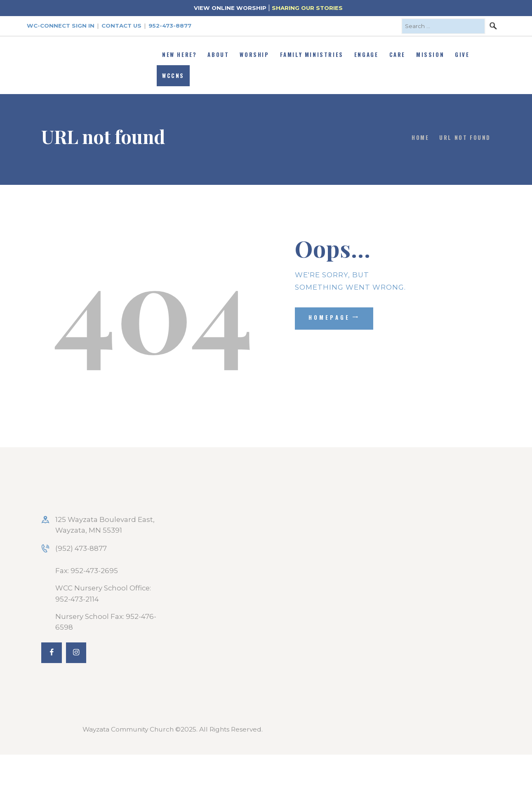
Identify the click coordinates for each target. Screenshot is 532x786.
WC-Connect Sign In (61, 26)
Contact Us (121, 26)
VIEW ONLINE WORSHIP (230, 8)
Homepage (330, 317)
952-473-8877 (170, 26)
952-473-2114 (77, 599)
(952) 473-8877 (81, 548)
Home (420, 137)
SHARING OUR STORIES (307, 8)
